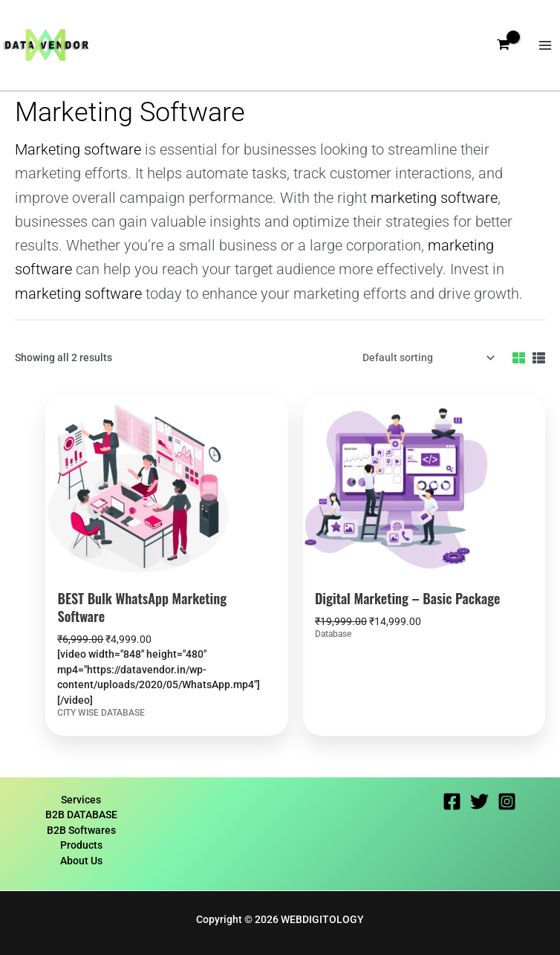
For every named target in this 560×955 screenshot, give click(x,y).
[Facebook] (452, 802)
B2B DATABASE (81, 815)
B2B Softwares (81, 830)
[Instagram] (507, 802)
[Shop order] (426, 358)
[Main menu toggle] (546, 45)
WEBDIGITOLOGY (322, 919)
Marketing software (78, 150)
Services (81, 800)
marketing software (434, 198)
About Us (81, 861)
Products (81, 845)
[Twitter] (479, 802)
